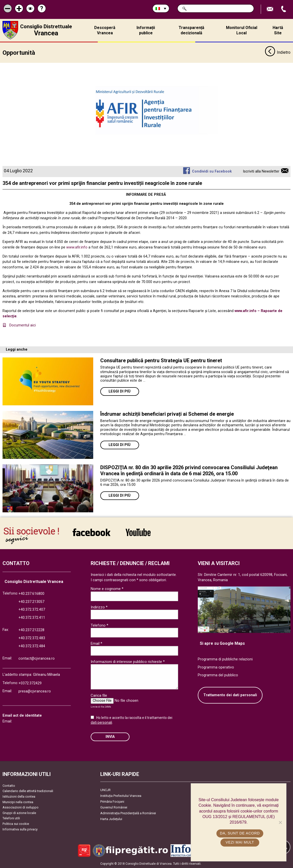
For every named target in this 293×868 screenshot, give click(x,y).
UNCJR (105, 790)
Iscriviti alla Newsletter (261, 171)
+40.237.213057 (31, 601)
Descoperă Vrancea (105, 30)
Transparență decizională (191, 30)
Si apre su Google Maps (222, 643)
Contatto (9, 785)
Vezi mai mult (240, 842)
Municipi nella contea (18, 802)
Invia (110, 736)
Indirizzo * (99, 607)
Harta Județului (111, 819)
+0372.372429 (30, 683)
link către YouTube (138, 532)
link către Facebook (91, 532)
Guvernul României (114, 807)
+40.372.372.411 (32, 617)
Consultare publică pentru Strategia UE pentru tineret (162, 360)
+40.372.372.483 (32, 638)
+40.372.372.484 (32, 646)
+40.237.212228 (31, 630)
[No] (280, 822)
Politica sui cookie (16, 823)
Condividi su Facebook (212, 171)
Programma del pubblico (218, 675)
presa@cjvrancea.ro (35, 691)
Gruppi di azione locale (19, 813)
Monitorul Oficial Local (242, 30)
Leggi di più (120, 391)
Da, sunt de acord (240, 833)
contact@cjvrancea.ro (37, 658)
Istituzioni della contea (19, 796)
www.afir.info (77, 247)
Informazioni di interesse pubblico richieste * (128, 661)
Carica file (99, 695)
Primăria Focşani (112, 801)
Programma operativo (216, 667)
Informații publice (146, 30)
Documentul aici (23, 325)
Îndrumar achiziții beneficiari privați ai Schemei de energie (167, 414)
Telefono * (100, 625)
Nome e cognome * (107, 589)
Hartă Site (278, 30)
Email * (96, 643)
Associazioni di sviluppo (21, 807)
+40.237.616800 (31, 593)
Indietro (278, 52)
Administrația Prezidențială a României (128, 813)
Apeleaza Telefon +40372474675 (284, 9)
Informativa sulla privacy (20, 829)
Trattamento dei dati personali (230, 695)
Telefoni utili (11, 818)
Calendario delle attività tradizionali (28, 791)
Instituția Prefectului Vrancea (121, 795)
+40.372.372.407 (32, 609)
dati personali (101, 722)
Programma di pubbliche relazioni (225, 659)
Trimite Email (271, 9)
